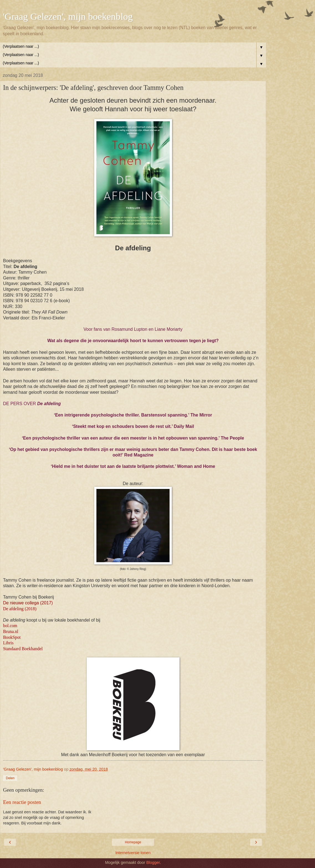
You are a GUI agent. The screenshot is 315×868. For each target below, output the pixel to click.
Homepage (133, 842)
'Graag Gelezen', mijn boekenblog (68, 16)
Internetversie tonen (133, 853)
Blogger (153, 862)
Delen (10, 778)
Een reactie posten (22, 802)
